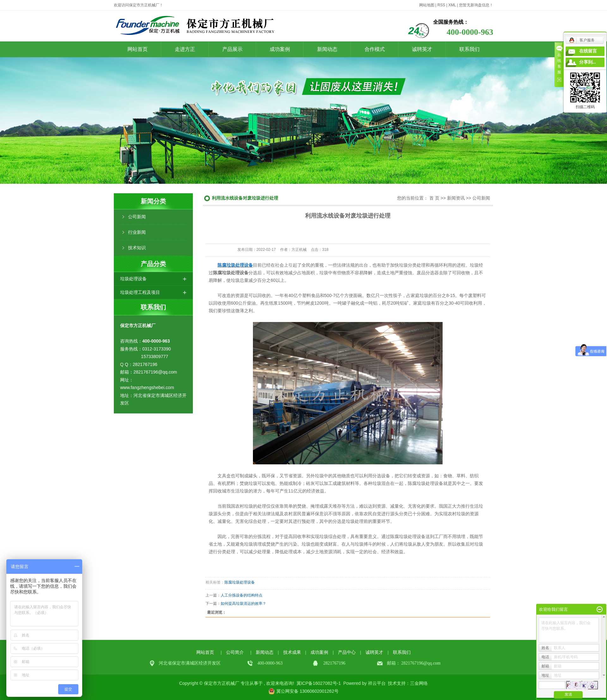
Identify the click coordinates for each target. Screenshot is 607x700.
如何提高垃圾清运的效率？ (243, 604)
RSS (441, 5)
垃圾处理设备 (133, 279)
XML (452, 5)
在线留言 (588, 51)
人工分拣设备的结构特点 (242, 595)
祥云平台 (377, 683)
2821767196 (412, 663)
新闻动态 (327, 49)
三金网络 (419, 683)
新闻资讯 (456, 198)
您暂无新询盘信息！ (476, 5)
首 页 (434, 198)
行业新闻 (137, 232)
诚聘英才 (422, 49)
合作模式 (375, 49)
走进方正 (185, 49)
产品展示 (232, 49)
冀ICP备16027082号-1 (319, 683)
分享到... (588, 62)
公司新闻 (137, 217)
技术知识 (137, 248)
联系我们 (469, 49)
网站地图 (427, 5)
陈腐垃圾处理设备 (240, 582)
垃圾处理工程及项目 (140, 292)
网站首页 (138, 49)
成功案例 (280, 49)
